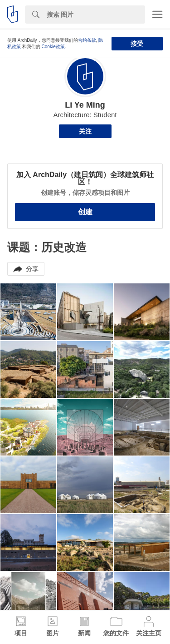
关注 (85, 131)
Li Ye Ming (85, 105)
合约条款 (87, 40)
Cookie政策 (53, 47)
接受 (137, 44)
